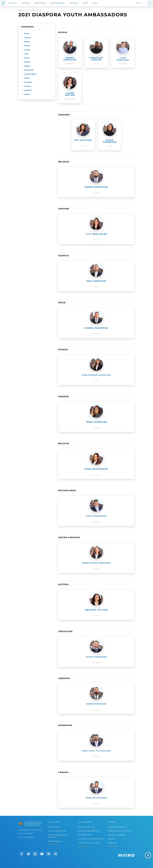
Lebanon (27, 86)
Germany (28, 38)
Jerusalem (28, 82)
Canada (27, 94)
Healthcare (112, 839)
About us (13, 3)
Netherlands (29, 70)
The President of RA (85, 835)
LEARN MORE (53, 845)
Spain (26, 54)
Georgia (27, 50)
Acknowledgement (55, 841)
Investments (112, 843)
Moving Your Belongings (117, 835)
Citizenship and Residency (117, 827)
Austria (27, 78)
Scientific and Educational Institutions (58, 836)
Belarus (27, 42)
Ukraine (27, 46)
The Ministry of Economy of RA (89, 843)
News (86, 3)
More (95, 3)
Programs (74, 3)
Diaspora (26, 3)
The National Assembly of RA (88, 831)
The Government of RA (86, 827)
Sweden (27, 62)
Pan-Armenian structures (57, 831)
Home (21, 10)
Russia (27, 34)
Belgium (27, 66)
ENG (138, 3)
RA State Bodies (54, 827)
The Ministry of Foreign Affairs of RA (91, 839)
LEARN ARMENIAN (58, 3)
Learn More (112, 846)
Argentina (28, 90)
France (27, 58)
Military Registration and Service (119, 831)
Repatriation (40, 3)
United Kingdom (30, 74)
